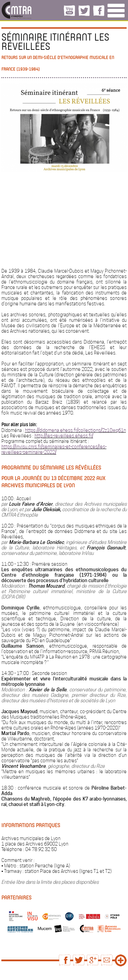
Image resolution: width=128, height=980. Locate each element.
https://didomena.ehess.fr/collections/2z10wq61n (75, 430)
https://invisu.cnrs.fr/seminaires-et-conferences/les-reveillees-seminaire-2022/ (54, 449)
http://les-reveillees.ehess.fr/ (64, 436)
